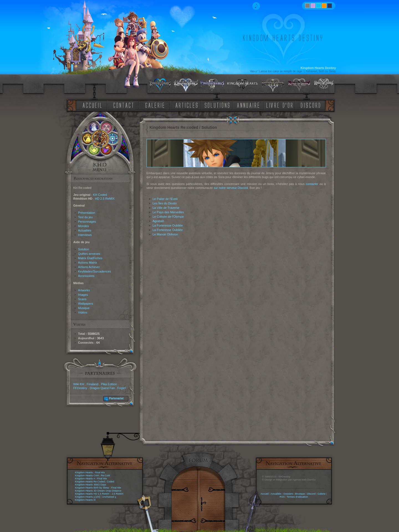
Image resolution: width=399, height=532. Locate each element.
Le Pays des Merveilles (168, 212)
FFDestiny (80, 388)
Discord (311, 494)
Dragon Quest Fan (102, 388)
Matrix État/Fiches (90, 258)
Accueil (264, 494)
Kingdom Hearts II (85, 479)
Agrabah (158, 221)
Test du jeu (85, 217)
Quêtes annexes (89, 254)
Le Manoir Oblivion (165, 234)
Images (83, 295)
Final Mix (100, 472)
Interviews (85, 235)
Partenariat (116, 398)
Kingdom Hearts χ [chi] (88, 497)
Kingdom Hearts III (85, 500)
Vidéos (83, 312)
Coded (110, 482)
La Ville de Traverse (166, 208)
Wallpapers (86, 304)
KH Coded (100, 195)
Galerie (322, 494)
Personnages (87, 222)
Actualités (85, 230)
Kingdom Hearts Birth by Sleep (92, 488)
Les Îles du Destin (165, 203)
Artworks (84, 290)
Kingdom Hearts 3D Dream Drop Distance (98, 491)
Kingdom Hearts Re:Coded (90, 482)
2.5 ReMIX (118, 494)
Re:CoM (105, 476)
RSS (282, 497)
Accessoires (86, 276)
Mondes (84, 226)
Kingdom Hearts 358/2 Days (91, 485)
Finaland (93, 384)
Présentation (87, 213)
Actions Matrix (88, 263)
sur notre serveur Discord (231, 188)
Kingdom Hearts (84, 472)
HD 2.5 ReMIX (105, 199)
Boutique (300, 494)
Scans (82, 299)
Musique (84, 308)
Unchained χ (109, 497)
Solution (84, 249)
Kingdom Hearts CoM (87, 476)
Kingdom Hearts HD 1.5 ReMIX (92, 494)
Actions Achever (89, 267)
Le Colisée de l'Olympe (168, 217)
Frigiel (121, 388)
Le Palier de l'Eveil (165, 199)
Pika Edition (109, 384)
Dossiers (288, 494)
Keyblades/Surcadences (95, 271)
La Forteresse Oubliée (168, 225)
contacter (312, 184)
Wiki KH (79, 384)
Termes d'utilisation (297, 497)
